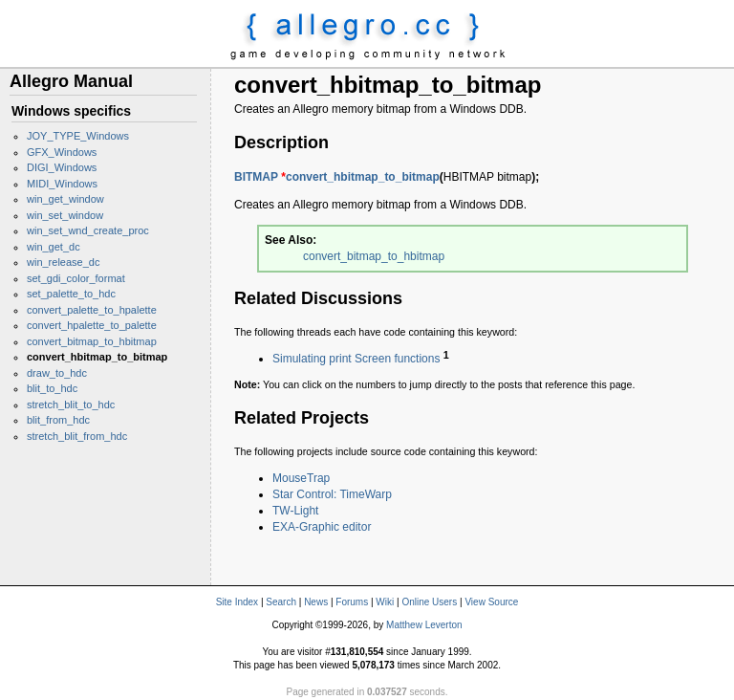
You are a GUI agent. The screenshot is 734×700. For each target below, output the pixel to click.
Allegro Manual (71, 81)
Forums (352, 602)
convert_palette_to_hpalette (92, 310)
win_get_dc (54, 247)
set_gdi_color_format (76, 278)
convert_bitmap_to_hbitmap (92, 341)
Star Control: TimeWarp (332, 494)
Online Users (429, 602)
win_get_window (65, 199)
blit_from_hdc (58, 420)
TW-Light (295, 511)
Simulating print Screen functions (356, 359)
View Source (491, 602)
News (316, 602)
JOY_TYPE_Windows (78, 136)
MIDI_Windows (62, 184)
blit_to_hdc (52, 388)
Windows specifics (71, 111)
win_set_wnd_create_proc (88, 230)
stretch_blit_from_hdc (77, 436)
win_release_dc (63, 262)
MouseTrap (301, 478)
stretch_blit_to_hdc (71, 405)
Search (281, 602)
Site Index (237, 602)
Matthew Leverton (424, 625)
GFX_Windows (62, 152)
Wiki (385, 602)
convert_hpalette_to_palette (92, 325)
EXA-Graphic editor (322, 527)
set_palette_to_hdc (71, 294)
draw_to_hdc (57, 373)
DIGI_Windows (62, 167)
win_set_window (65, 215)
